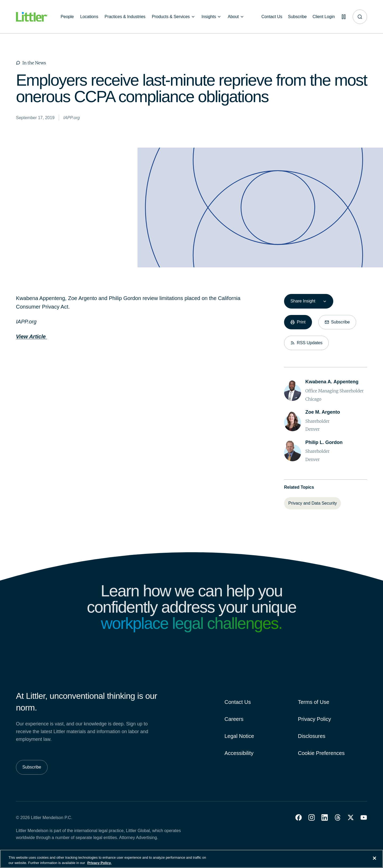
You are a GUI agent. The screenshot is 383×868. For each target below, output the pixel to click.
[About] (236, 17)
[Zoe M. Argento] (323, 412)
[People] (67, 17)
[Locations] (89, 17)
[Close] (374, 861)
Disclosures (312, 736)
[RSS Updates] (306, 343)
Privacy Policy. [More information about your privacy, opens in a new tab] (99, 866)
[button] (299, 817)
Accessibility (239, 753)
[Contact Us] (269, 17)
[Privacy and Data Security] (313, 503)
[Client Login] (322, 17)
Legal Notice (239, 736)
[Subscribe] (296, 17)
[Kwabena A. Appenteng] (332, 382)
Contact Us (238, 702)
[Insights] (212, 17)
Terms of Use (314, 702)
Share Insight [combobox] (303, 301)
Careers (234, 719)
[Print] (298, 322)
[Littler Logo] (32, 17)
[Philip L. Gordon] (324, 443)
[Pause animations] (343, 17)
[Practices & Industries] (125, 17)
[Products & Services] (174, 17)
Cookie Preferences (321, 753)
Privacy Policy (314, 719)
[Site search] (360, 17)
